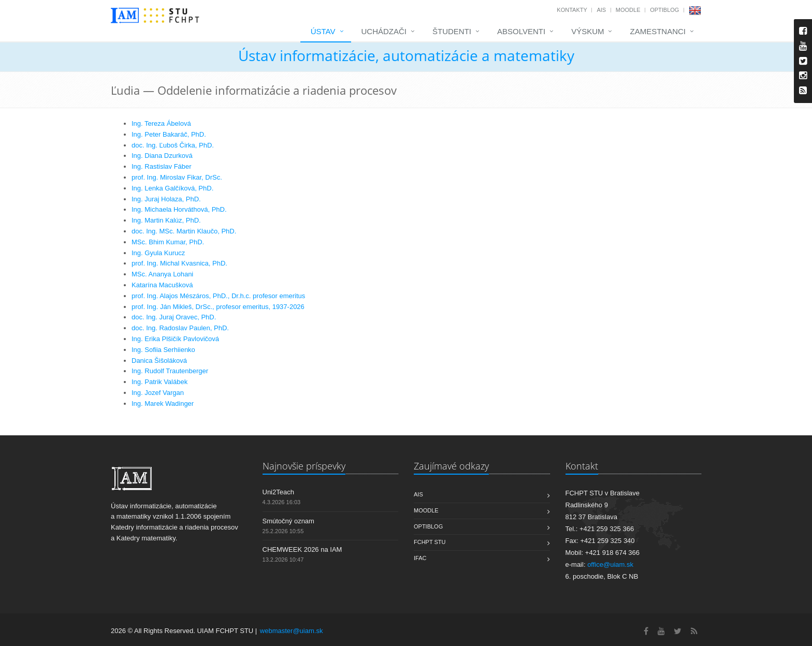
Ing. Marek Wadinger (163, 403)
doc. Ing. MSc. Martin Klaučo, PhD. (184, 231)
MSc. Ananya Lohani (162, 274)
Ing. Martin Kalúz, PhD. (166, 220)
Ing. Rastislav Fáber (162, 166)
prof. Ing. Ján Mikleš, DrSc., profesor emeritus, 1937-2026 (218, 307)
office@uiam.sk (610, 564)
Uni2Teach (278, 492)
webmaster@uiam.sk (292, 631)
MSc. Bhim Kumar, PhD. (168, 242)
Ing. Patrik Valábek (160, 382)
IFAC (420, 558)
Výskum (588, 31)
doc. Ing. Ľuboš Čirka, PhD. (173, 145)
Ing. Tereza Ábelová (161, 123)
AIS (601, 10)
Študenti (452, 31)
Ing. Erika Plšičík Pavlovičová (175, 339)
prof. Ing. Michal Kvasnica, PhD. (179, 263)
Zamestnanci (658, 31)
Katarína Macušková (162, 285)
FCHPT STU (430, 542)
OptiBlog (664, 10)
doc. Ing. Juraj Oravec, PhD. (174, 317)
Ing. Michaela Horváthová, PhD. (179, 209)
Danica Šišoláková (159, 361)
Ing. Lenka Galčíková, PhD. (172, 188)
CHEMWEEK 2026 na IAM (302, 549)
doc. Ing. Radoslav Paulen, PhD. (180, 328)
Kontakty (572, 10)
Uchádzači (384, 31)
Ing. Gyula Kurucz (158, 253)
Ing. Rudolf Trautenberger (170, 371)
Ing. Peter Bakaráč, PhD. (169, 134)
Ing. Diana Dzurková (162, 156)
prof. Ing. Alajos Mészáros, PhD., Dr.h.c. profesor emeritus (218, 296)
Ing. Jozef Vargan (158, 393)
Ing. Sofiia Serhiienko (163, 350)
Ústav (323, 31)
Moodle (628, 10)
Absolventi (521, 31)
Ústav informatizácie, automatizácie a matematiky (406, 55)
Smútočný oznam (288, 521)
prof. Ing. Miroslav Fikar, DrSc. (177, 177)
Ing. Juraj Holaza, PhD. (166, 199)
